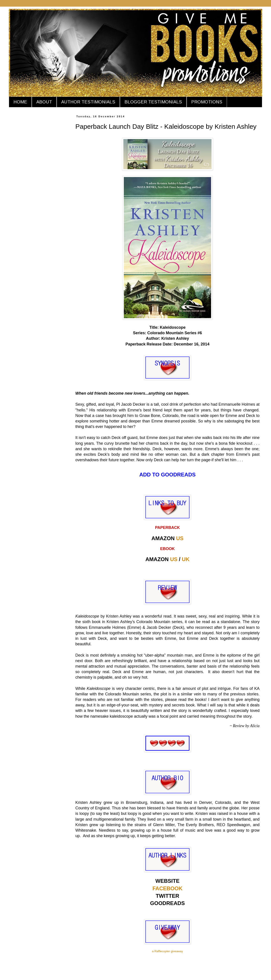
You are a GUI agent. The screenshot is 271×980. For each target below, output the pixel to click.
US (180, 538)
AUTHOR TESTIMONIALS (88, 102)
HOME (20, 102)
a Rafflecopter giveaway (168, 951)
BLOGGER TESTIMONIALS (153, 102)
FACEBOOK (167, 888)
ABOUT (44, 102)
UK (186, 559)
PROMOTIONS (207, 102)
